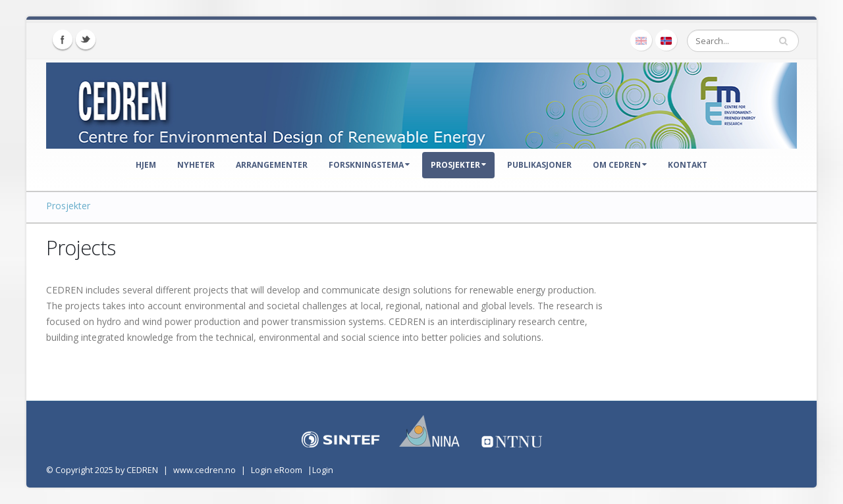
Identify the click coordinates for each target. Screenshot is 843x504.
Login (323, 470)
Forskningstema (369, 165)
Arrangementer (272, 165)
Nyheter (196, 165)
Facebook (63, 39)
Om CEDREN (620, 165)
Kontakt (688, 165)
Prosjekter (458, 165)
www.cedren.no (204, 470)
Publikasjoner (539, 165)
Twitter (86, 39)
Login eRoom (277, 470)
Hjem (146, 165)
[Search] (743, 41)
